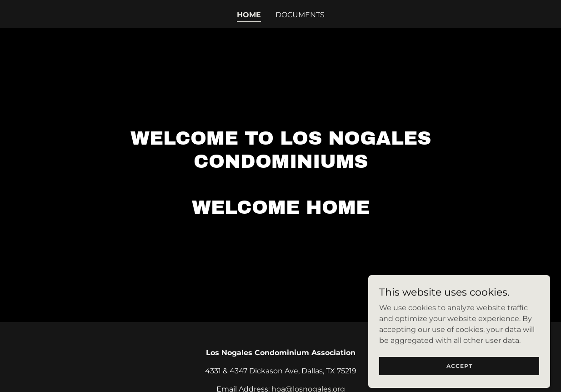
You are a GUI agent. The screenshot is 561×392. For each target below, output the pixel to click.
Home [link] (249, 15)
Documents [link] (300, 15)
